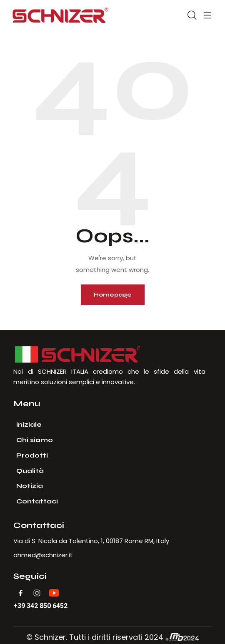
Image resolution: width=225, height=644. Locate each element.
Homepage (113, 295)
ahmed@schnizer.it (43, 555)
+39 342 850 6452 (40, 606)
